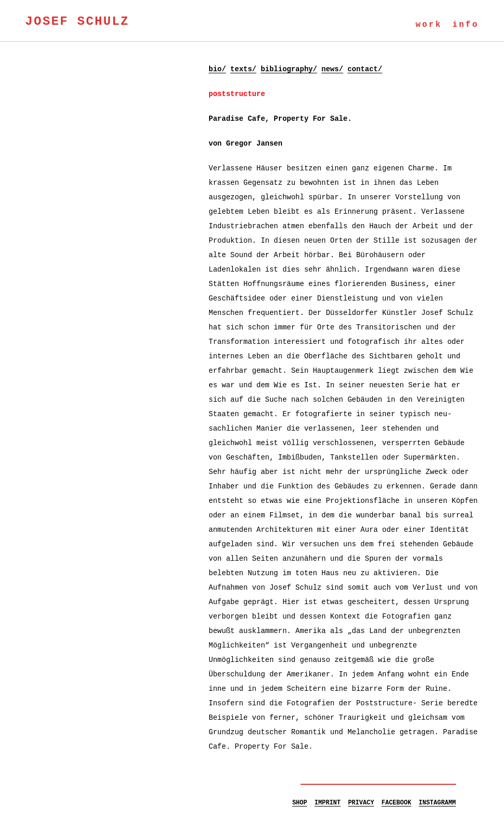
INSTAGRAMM (437, 803)
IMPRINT (327, 803)
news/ (333, 69)
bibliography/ (289, 69)
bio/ (217, 69)
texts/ (243, 69)
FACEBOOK (397, 803)
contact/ (365, 69)
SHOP (300, 803)
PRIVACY (361, 803)
